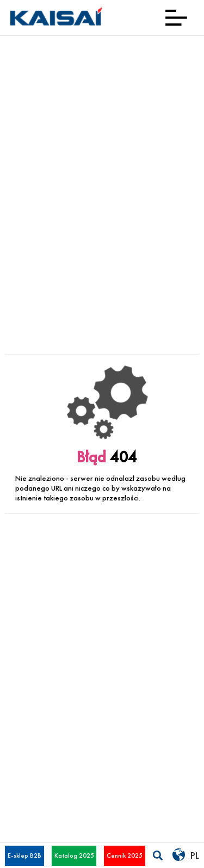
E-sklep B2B (24, 855)
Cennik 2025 (125, 855)
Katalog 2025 (74, 855)
